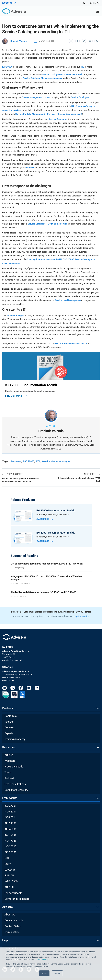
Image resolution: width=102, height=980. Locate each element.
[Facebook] (21, 688)
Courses (9, 727)
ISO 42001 (10, 811)
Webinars (10, 761)
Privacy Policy (42, 960)
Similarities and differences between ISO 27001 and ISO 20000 (43, 592)
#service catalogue (64, 461)
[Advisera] (11, 12)
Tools (8, 772)
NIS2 (7, 858)
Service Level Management (68, 300)
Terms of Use (12, 932)
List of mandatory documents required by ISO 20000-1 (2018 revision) (47, 563)
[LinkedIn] (5, 688)
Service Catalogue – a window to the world (63, 74)
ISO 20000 (7, 67)
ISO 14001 (10, 823)
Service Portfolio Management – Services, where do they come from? (49, 114)
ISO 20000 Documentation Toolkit (71, 343)
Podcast (9, 778)
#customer (16, 461)
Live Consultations (15, 784)
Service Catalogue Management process (42, 78)
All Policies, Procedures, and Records (52, 514)
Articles (9, 755)
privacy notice (82, 616)
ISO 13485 (10, 835)
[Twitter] (13, 688)
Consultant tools (14, 920)
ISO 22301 (10, 852)
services (30, 167)
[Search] (84, 3)
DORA (8, 864)
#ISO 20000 (30, 461)
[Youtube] (29, 688)
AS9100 (9, 887)
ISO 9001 (10, 817)
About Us (10, 914)
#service (48, 461)
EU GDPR (10, 869)
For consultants (13, 893)
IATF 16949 (11, 881)
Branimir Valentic (15, 41)
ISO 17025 (10, 840)
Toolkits (9, 721)
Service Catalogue (80, 97)
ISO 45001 (10, 829)
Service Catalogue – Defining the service (48, 224)
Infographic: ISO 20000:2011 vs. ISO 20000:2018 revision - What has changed (46, 578)
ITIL (82, 67)
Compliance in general (17, 898)
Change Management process (36, 97)
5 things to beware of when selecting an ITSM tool (79, 479)
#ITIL (40, 461)
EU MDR (9, 875)
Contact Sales (13, 926)
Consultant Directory (16, 790)
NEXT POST (92, 474)
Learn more (44, 519)
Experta (9, 733)
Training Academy (15, 739)
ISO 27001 (10, 805)
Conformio (11, 716)
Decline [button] (57, 973)
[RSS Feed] (37, 688)
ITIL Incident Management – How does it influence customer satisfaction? (21, 480)
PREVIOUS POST (12, 474)
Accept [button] (44, 973)
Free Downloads (14, 766)
